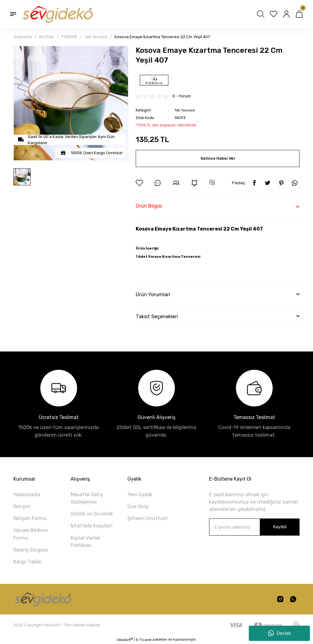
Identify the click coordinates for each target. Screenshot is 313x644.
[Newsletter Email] (254, 527)
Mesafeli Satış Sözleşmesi (87, 498)
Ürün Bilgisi (149, 206)
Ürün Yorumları (153, 295)
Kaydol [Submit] (280, 527)
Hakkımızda (27, 495)
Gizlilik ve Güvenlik (92, 514)
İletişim (22, 506)
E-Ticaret (144, 640)
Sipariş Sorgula (31, 550)
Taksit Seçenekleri (157, 317)
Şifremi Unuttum (148, 518)
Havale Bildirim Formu (31, 534)
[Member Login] (286, 14)
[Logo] (57, 14)
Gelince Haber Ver (218, 158)
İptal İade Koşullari (92, 526)
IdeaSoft (125, 640)
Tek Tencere (185, 110)
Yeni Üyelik (140, 495)
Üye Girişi (138, 506)
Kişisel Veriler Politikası (86, 542)
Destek (280, 633)
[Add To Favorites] (139, 183)
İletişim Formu (30, 518)
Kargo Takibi (27, 562)
